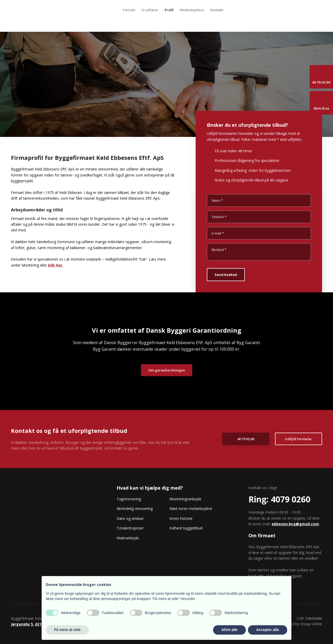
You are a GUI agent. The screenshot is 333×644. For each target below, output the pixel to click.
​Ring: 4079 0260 (279, 499)
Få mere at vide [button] (67, 630)
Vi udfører (150, 10)
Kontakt (217, 10)
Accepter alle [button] (268, 630)
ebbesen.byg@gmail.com (295, 524)
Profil (169, 10)
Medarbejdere (192, 10)
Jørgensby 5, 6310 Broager (35, 624)
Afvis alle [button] (229, 630)
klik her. (56, 265)
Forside (129, 10)
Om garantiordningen (167, 370)
